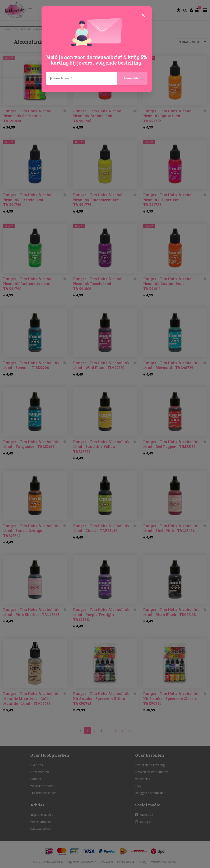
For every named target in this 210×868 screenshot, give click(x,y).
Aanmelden (132, 78)
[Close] (143, 15)
